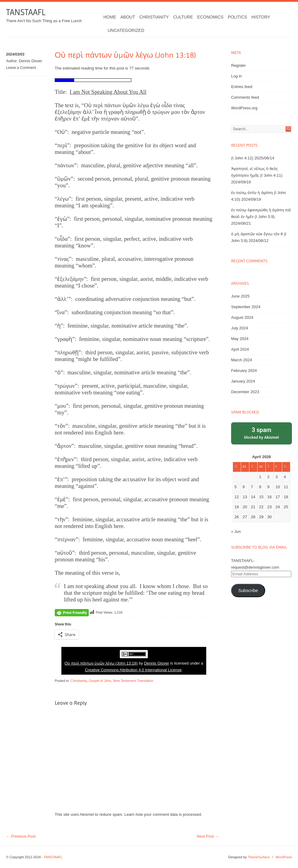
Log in (236, 76)
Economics (210, 17)
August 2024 (242, 317)
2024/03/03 (15, 54)
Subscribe (248, 591)
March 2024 (242, 360)
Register (238, 65)
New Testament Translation (133, 681)
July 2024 (240, 328)
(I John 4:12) (242, 158)
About (128, 17)
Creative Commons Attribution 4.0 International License (133, 670)
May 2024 (240, 339)
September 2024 (246, 307)
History (261, 17)
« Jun (236, 531)
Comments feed (245, 97)
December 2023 (245, 392)
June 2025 (240, 296)
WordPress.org (244, 108)
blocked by (262, 433)
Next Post (208, 836)
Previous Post (21, 836)
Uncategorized (126, 30)
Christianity (154, 17)
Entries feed (242, 87)
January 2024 (243, 381)
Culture (183, 17)
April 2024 (240, 349)
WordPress (284, 857)
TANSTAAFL (26, 12)
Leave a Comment (21, 68)
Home (110, 17)
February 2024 (244, 371)
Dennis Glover (30, 61)
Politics (237, 17)
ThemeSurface (258, 857)
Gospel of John (100, 681)
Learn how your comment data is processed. (163, 814)
